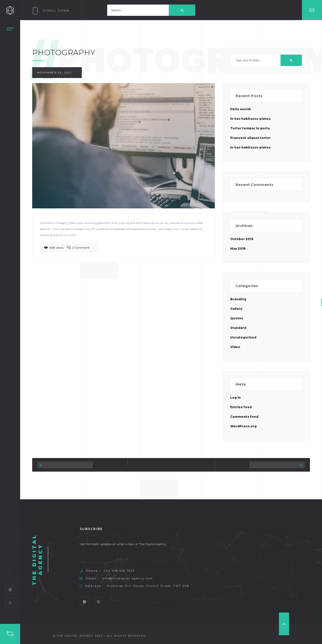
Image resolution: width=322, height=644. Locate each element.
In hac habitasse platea (250, 119)
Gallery (236, 309)
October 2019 (242, 239)
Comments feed (244, 417)
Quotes (237, 318)
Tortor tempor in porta (250, 128)
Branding (238, 299)
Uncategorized (243, 337)
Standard (238, 328)
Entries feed (241, 407)
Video (235, 347)
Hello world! (240, 109)
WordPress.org (243, 426)
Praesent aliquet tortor (250, 138)
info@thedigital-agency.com (127, 578)
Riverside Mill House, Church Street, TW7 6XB (148, 586)
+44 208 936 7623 (119, 571)
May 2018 (238, 249)
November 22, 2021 (54, 73)
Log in (235, 397)
